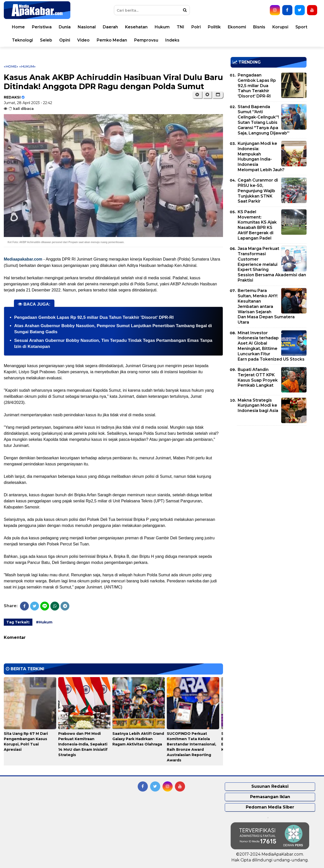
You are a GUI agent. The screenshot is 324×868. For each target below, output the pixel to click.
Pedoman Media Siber (270, 807)
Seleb (46, 40)
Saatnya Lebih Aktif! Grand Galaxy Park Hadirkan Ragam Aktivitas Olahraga (138, 739)
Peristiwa (42, 27)
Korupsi (280, 27)
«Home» (11, 66)
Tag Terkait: (18, 622)
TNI (180, 27)
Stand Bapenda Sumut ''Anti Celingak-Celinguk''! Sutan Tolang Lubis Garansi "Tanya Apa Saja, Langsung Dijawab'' (264, 120)
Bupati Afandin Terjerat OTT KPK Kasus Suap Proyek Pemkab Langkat (258, 377)
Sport (301, 27)
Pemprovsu (146, 40)
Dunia (65, 27)
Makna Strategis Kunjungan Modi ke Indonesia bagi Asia (258, 406)
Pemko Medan (112, 40)
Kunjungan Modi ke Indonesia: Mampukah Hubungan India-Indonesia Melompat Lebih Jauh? (261, 157)
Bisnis (259, 27)
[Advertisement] (269, 465)
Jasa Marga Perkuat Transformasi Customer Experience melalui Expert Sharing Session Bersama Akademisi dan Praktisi (272, 264)
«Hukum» (27, 66)
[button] (218, 95)
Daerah (110, 27)
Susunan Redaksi (270, 786)
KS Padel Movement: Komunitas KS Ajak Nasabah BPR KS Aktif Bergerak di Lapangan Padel (257, 225)
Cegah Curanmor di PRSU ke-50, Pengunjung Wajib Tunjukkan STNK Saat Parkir (258, 191)
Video (83, 40)
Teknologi (22, 40)
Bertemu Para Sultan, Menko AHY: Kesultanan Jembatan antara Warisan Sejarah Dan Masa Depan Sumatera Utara (266, 306)
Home (18, 27)
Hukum (162, 27)
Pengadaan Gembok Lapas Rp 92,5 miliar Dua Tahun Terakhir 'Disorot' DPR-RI (94, 317)
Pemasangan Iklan (270, 797)
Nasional (87, 27)
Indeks (172, 40)
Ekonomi (237, 27)
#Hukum (44, 622)
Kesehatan (136, 27)
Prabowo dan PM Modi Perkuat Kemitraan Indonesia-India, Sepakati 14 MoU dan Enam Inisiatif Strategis (83, 744)
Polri (196, 27)
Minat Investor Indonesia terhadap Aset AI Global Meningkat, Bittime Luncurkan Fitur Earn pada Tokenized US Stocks (271, 346)
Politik (214, 27)
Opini (65, 40)
